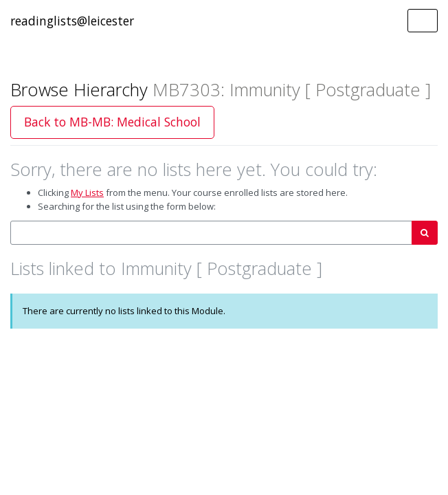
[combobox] (211, 233)
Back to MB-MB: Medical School (112, 122)
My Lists (87, 192)
